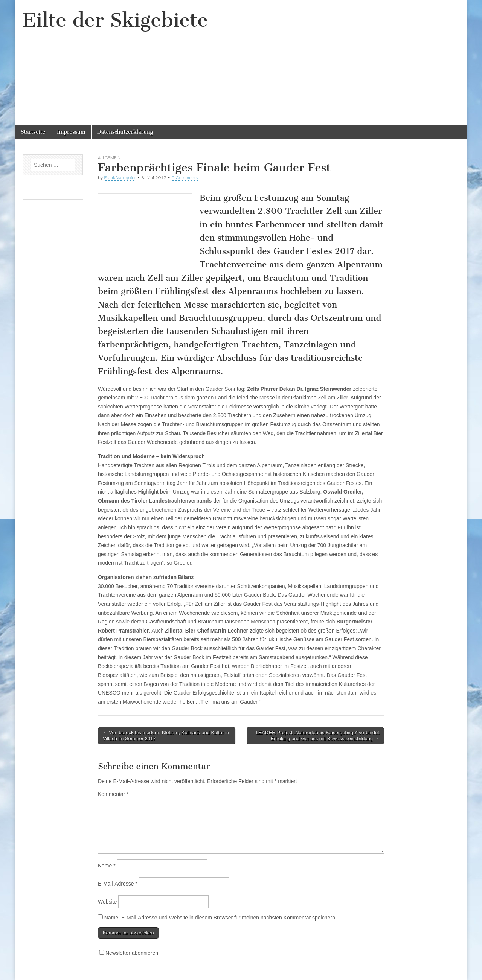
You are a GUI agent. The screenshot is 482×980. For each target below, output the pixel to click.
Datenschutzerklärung (125, 132)
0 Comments (185, 178)
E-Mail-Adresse (118, 884)
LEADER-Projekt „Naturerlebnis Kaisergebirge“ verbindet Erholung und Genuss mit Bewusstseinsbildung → (318, 735)
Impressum (71, 132)
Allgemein (109, 158)
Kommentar (113, 794)
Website (107, 902)
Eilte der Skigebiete (115, 20)
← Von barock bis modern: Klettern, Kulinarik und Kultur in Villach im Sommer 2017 (166, 735)
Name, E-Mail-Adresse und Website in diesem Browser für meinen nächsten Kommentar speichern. (220, 918)
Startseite (33, 132)
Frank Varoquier (120, 178)
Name (107, 866)
